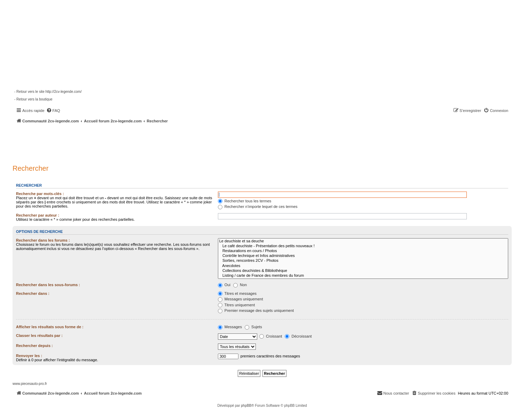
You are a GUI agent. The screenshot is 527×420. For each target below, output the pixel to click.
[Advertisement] (187, 143)
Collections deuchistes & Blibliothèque (363, 271)
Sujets (253, 327)
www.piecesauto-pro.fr (30, 384)
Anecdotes (363, 266)
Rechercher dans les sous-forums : (48, 285)
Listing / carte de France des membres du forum (363, 276)
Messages (230, 327)
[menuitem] (53, 111)
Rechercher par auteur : (38, 215)
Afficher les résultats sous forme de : (50, 327)
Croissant (271, 336)
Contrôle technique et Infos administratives (363, 256)
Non (240, 285)
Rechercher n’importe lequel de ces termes (258, 207)
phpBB (246, 406)
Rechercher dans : (33, 293)
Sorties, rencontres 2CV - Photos (363, 261)
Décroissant (298, 336)
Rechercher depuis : (34, 346)
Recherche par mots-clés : (40, 194)
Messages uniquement (241, 299)
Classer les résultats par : (39, 336)
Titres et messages (237, 293)
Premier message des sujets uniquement (256, 310)
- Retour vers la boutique (33, 99)
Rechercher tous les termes (245, 201)
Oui (224, 285)
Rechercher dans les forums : (43, 240)
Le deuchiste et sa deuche (363, 241)
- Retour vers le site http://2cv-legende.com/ (48, 92)
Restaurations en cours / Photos (363, 251)
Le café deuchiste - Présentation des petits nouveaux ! (363, 246)
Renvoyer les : (29, 356)
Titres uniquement (237, 305)
